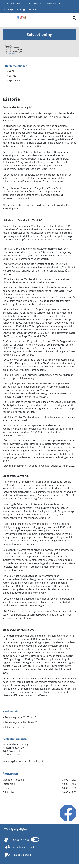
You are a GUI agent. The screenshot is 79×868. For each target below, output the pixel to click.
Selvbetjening (49, 34)
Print (19, 10)
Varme (12, 76)
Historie (11, 53)
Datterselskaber (16, 66)
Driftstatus (34, 10)
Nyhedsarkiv (52, 3)
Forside (8, 46)
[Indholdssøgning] (75, 18)
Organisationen (15, 50)
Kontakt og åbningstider (13, 3)
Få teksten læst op (19, 847)
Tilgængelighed (17, 855)
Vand (12, 71)
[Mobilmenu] (5, 18)
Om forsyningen (15, 51)
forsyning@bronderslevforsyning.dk (23, 761)
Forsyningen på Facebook (19, 722)
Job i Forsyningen (35, 3)
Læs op (6, 10)
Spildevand (15, 80)
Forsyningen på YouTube (19, 717)
